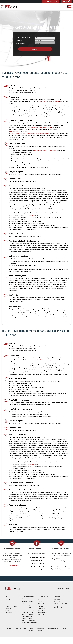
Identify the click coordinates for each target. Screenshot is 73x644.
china (30, 605)
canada (24, 605)
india (23, 613)
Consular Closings (37, 562)
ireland (31, 611)
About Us (8, 599)
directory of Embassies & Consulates (44, 149)
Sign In (65, 1)
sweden (24, 619)
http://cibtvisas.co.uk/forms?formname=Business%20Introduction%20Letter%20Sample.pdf (29, 131)
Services (8, 609)
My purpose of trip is (22, 42)
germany (31, 609)
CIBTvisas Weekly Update (37, 556)
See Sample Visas (37, 566)
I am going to (20, 39)
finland (31, 607)
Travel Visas (9, 601)
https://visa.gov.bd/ (32, 214)
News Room (37, 569)
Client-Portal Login (50, 1)
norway (31, 615)
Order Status (9, 611)
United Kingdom (26, 621)
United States (33, 621)
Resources (8, 607)
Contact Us (57, 601)
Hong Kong (25, 611)
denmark (24, 607)
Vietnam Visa (41, 603)
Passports (8, 603)
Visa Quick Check (37, 559)
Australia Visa (41, 607)
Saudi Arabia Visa (42, 611)
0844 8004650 (57, 599)
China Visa (41, 599)
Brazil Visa (41, 605)
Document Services (11, 605)
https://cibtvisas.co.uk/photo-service (47, 101)
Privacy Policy (40, 627)
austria (31, 601)
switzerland (32, 619)
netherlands (25, 615)
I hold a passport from (23, 37)
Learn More (11, 564)
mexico (31, 613)
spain (30, 617)
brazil (30, 603)
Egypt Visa (41, 613)
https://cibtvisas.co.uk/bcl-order (41, 126)
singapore (24, 617)
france (24, 609)
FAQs (32, 627)
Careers (31, 630)
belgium (24, 603)
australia (24, 601)
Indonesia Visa (42, 609)
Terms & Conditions (53, 627)
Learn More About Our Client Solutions (16, 627)
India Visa (40, 601)
